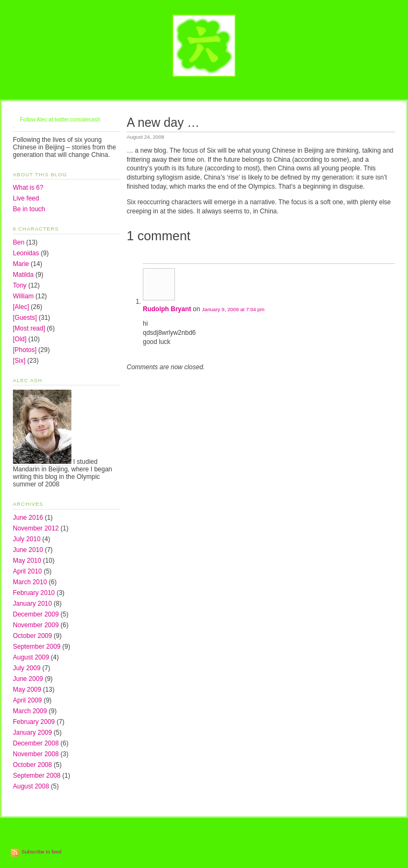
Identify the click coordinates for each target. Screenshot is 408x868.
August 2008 (31, 786)
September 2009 (37, 647)
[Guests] (25, 318)
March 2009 (30, 711)
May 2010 (27, 561)
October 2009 (32, 636)
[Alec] (21, 307)
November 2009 (36, 625)
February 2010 (34, 593)
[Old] (20, 339)
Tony (20, 285)
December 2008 (36, 743)
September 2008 (37, 776)
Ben (19, 242)
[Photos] (25, 350)
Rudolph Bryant (167, 309)
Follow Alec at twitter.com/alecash (60, 120)
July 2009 (27, 668)
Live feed (26, 198)
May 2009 (27, 690)
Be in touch (29, 209)
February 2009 (34, 722)
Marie (21, 264)
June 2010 (28, 550)
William (23, 296)
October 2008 (32, 765)
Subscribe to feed (42, 852)
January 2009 (32, 733)
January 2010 (32, 604)
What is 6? (28, 188)
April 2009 (27, 700)
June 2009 (28, 679)
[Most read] (29, 328)
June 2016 (28, 518)
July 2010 (27, 539)
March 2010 (30, 582)
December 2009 (36, 614)
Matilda (23, 275)
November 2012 (36, 528)
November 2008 (36, 754)
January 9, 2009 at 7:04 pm (233, 309)
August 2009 (31, 657)
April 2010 (27, 571)
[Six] (19, 361)
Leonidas (26, 253)
